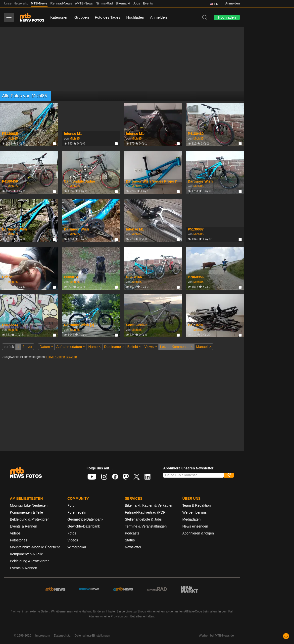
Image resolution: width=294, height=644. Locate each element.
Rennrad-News (61, 3)
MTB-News (39, 3)
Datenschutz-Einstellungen (92, 636)
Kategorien (59, 17)
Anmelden (232, 3)
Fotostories (19, 540)
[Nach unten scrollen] (286, 636)
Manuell (204, 347)
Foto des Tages (107, 17)
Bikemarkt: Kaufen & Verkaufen (149, 505)
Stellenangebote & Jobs (143, 519)
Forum (72, 505)
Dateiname (114, 347)
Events (148, 3)
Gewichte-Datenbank (84, 526)
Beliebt (134, 347)
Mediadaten (191, 519)
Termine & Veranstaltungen (146, 526)
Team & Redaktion (196, 505)
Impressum (43, 636)
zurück (9, 347)
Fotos (72, 533)
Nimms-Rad (104, 3)
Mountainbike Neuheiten (29, 505)
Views (151, 347)
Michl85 (13, 139)
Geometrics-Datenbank (85, 519)
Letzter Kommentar (177, 347)
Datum (46, 347)
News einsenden (195, 526)
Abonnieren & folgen (198, 533)
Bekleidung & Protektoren (30, 519)
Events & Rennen (24, 526)
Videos (15, 533)
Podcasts (132, 533)
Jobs (136, 3)
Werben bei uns (195, 512)
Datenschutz (62, 636)
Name (95, 347)
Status (130, 540)
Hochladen (135, 17)
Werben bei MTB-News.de (217, 636)
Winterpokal (77, 547)
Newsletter (133, 547)
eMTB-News (84, 3)
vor (30, 347)
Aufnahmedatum (71, 347)
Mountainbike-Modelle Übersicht (35, 547)
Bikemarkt (123, 3)
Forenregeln (77, 512)
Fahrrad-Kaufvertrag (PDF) (146, 512)
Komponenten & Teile (26, 512)
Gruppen (82, 17)
